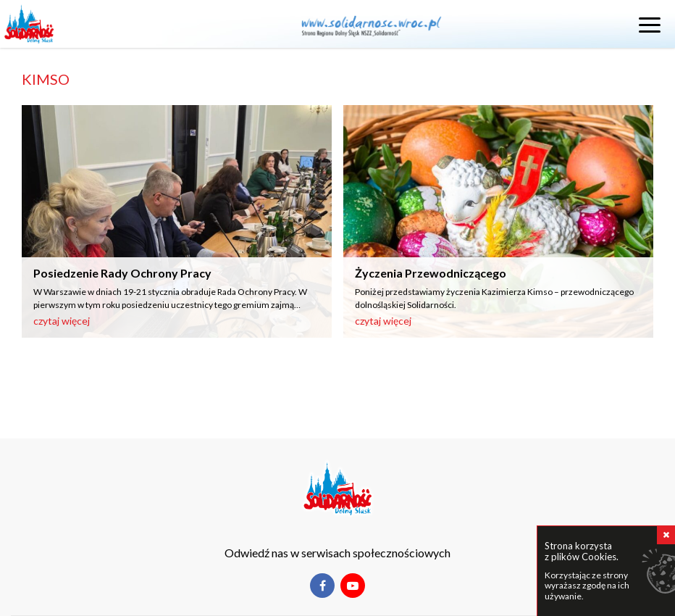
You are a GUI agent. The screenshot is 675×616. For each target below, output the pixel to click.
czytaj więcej (62, 321)
